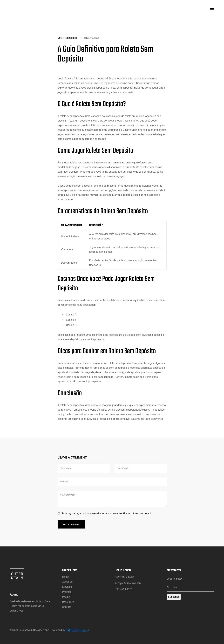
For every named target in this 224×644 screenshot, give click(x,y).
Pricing (66, 597)
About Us (67, 582)
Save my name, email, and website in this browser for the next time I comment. (107, 513)
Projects (67, 592)
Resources (68, 602)
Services (67, 587)
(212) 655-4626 (123, 589)
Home (66, 577)
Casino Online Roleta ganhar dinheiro (144, 130)
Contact (67, 607)
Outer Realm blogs (67, 38)
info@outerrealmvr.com (128, 583)
